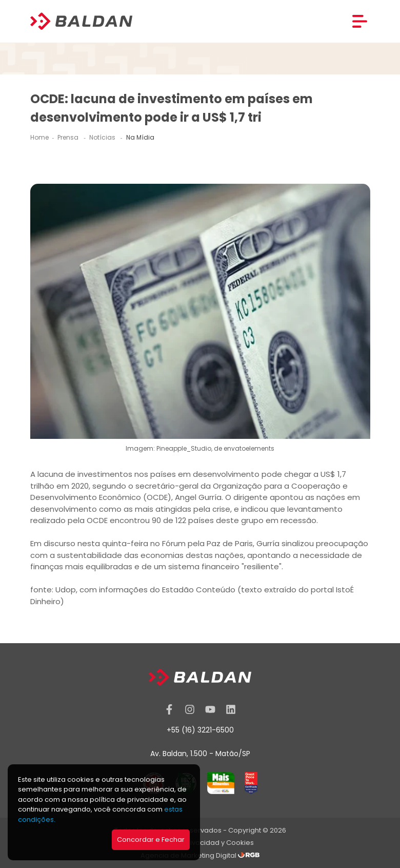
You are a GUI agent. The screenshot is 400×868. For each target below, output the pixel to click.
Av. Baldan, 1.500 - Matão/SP (200, 754)
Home (39, 137)
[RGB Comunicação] (249, 855)
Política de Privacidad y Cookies (200, 843)
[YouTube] (210, 709)
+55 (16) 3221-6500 (200, 730)
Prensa (69, 137)
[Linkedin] (231, 709)
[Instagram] (190, 709)
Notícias (103, 137)
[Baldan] (82, 21)
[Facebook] (169, 709)
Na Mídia (140, 137)
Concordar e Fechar (151, 840)
